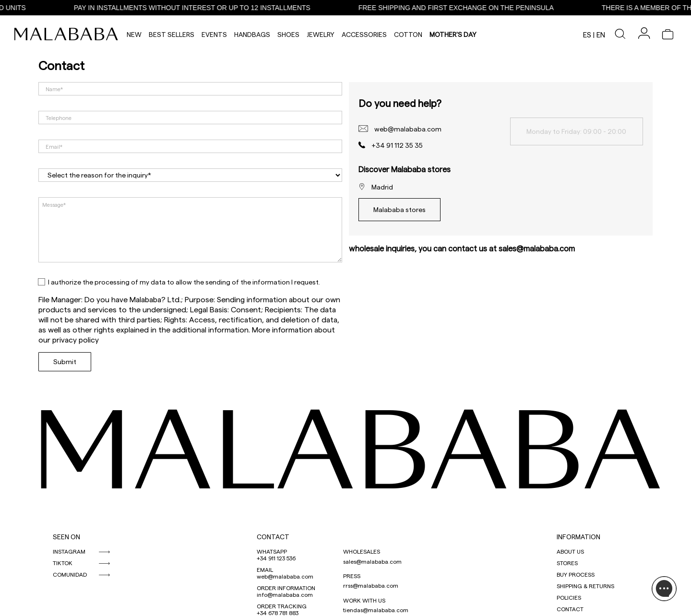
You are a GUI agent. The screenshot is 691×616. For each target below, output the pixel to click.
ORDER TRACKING (282, 606)
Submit (65, 361)
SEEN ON (66, 537)
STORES (567, 563)
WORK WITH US (364, 600)
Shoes (288, 34)
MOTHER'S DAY (453, 34)
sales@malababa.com (372, 561)
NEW (134, 34)
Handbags (252, 34)
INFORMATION (578, 537)
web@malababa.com (408, 129)
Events (214, 34)
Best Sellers (172, 34)
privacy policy (76, 339)
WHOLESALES (362, 551)
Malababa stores (399, 209)
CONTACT (273, 537)
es (587, 35)
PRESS (352, 576)
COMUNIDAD (70, 574)
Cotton (408, 34)
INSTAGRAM (69, 551)
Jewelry (321, 34)
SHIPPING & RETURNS (585, 586)
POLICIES (569, 597)
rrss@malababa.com (371, 585)
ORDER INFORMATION (286, 588)
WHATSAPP (272, 551)
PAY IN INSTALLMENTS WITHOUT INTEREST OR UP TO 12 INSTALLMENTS (200, 8)
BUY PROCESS (576, 574)
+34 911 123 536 (276, 558)
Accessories (364, 34)
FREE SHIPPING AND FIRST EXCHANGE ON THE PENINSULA (464, 8)
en (601, 35)
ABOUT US (570, 551)
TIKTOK (63, 563)
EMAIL (265, 569)
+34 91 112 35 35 (397, 145)
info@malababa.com (285, 594)
